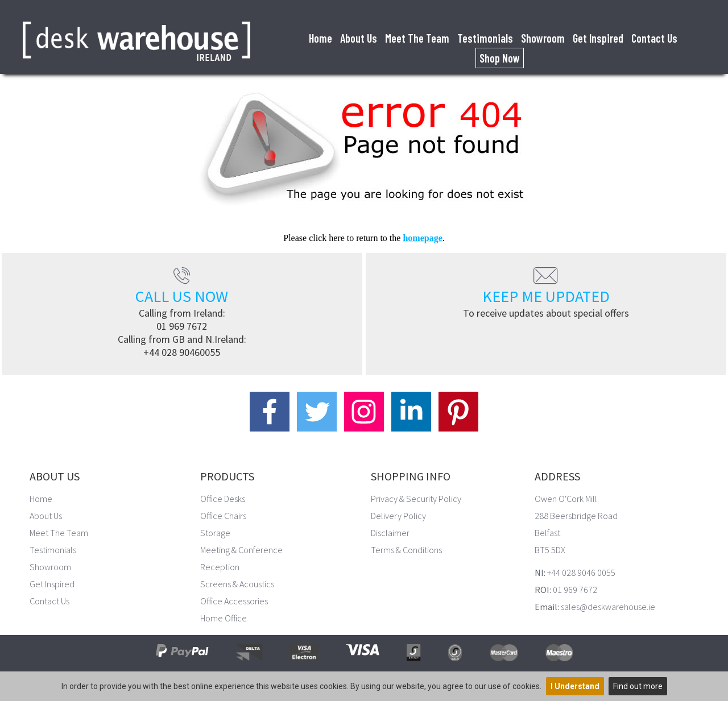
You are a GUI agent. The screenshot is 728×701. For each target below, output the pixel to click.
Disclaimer (390, 533)
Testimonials (485, 38)
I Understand (575, 686)
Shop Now (500, 58)
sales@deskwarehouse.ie (608, 607)
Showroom (543, 38)
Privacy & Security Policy (416, 499)
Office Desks (223, 499)
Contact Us (654, 38)
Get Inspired (598, 38)
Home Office (224, 618)
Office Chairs (223, 516)
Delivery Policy (398, 516)
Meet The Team (417, 38)
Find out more (638, 686)
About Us (359, 38)
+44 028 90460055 (182, 352)
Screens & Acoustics (237, 584)
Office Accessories (234, 601)
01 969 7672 (182, 326)
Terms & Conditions (406, 550)
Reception (220, 567)
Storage (215, 533)
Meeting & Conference (241, 550)
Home (320, 38)
